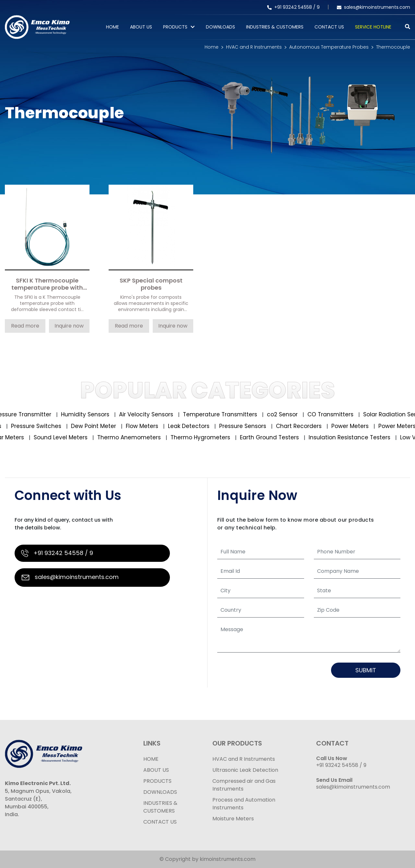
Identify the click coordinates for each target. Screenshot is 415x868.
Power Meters (349, 426)
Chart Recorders (298, 426)
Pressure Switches (35, 426)
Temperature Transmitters (224, 414)
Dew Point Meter (92, 426)
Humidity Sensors (89, 414)
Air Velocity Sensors (150, 414)
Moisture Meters (233, 819)
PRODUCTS (175, 27)
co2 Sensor (286, 414)
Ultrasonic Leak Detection (245, 770)
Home (113, 27)
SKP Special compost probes (151, 284)
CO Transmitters (334, 414)
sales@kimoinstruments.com (373, 7)
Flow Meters (141, 426)
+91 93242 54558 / (292, 7)
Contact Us (329, 27)
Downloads (220, 27)
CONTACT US (160, 822)
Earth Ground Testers (272, 437)
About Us (141, 27)
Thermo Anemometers (132, 437)
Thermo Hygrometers (203, 437)
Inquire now (69, 326)
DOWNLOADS (160, 792)
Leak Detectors (188, 426)
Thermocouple (393, 47)
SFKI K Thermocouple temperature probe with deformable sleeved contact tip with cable (47, 284)
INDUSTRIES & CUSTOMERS (160, 807)
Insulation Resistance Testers (352, 437)
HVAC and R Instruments (254, 47)
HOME (151, 759)
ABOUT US (156, 770)
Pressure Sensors (242, 426)
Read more (25, 326)
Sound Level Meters (63, 437)
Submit (366, 670)
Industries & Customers (275, 27)
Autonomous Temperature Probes (329, 47)
